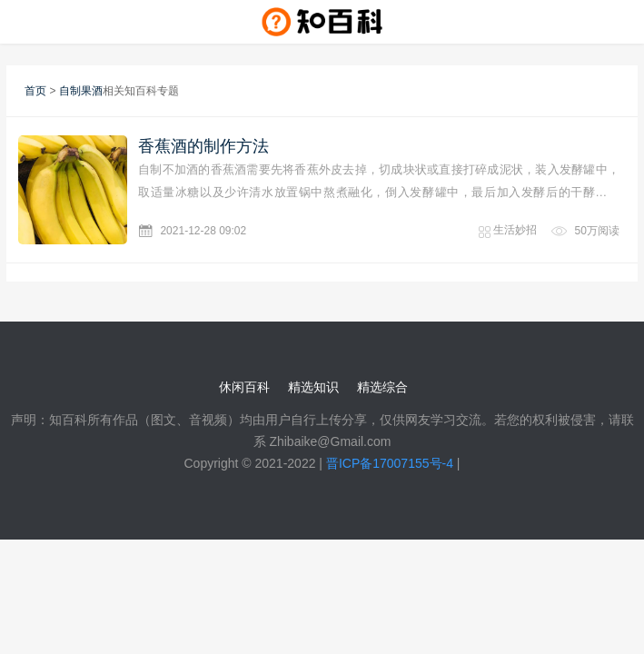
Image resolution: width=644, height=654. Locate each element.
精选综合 (382, 387)
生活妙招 (515, 230)
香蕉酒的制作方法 (203, 146)
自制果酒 (81, 91)
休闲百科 (244, 387)
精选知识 (313, 387)
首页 (35, 91)
